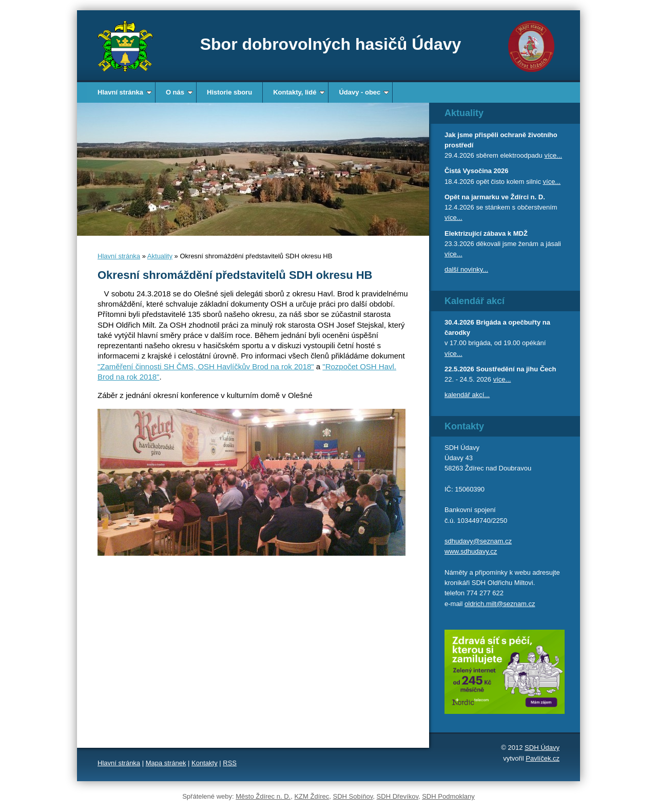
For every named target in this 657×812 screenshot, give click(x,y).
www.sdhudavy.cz (471, 551)
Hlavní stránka (125, 92)
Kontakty (205, 763)
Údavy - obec (364, 92)
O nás (179, 92)
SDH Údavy (542, 748)
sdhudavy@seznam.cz (478, 541)
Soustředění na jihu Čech (516, 369)
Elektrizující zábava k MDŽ (486, 233)
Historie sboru (229, 92)
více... (553, 155)
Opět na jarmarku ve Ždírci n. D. (495, 197)
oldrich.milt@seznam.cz (500, 604)
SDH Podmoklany (448, 796)
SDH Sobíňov (353, 796)
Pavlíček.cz (543, 758)
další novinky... (466, 269)
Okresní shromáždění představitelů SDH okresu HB (235, 275)
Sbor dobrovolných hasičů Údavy (331, 44)
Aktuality (160, 256)
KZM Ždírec (312, 796)
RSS (230, 763)
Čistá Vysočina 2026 (477, 171)
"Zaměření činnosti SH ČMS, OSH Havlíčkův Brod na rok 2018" (206, 366)
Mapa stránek (166, 763)
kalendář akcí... (467, 395)
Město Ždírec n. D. (263, 796)
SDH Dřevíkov (398, 796)
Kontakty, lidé (299, 92)
